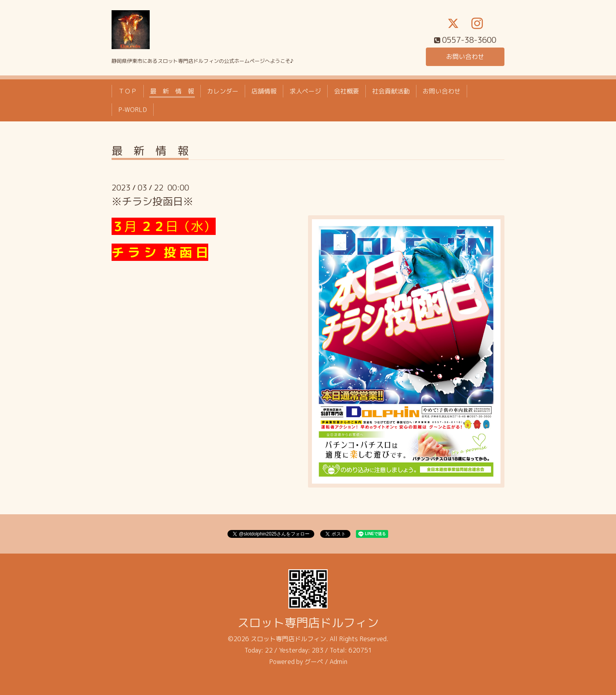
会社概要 (346, 91)
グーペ (314, 662)
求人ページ (305, 91)
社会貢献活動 (391, 91)
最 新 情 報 (172, 91)
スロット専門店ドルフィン (308, 623)
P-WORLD (133, 110)
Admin (338, 662)
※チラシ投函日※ (152, 201)
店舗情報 (264, 91)
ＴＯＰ (128, 91)
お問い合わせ (465, 57)
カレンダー (223, 91)
